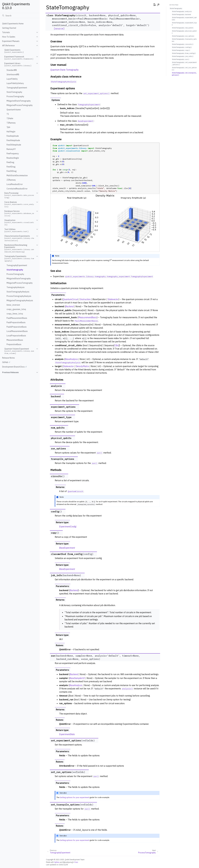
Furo (76, 862)
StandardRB (12, 70)
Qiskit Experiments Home (13, 24)
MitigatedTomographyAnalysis (20, 300)
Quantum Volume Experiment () (19, 351)
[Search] (20, 16)
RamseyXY (11, 149)
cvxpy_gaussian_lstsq (16, 309)
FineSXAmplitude (14, 145)
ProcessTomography (15, 96)
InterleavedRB (13, 75)
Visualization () (19, 222)
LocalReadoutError (15, 184)
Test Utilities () (16, 230)
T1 (8, 114)
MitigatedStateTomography (19, 101)
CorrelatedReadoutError (17, 189)
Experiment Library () (18, 64)
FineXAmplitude (13, 140)
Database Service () (19, 213)
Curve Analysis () (19, 204)
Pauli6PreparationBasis (17, 327)
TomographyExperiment (17, 88)
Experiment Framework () (19, 58)
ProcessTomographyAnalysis (19, 296)
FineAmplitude (13, 136)
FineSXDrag (12, 171)
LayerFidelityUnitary (15, 83)
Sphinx (57, 862)
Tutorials (6, 32)
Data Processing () (19, 195)
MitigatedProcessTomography (20, 105)
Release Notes (8, 358)
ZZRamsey (11, 180)
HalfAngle (11, 132)
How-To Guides (9, 37)
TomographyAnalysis (16, 287)
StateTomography (14, 92)
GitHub (5, 362)
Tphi (8, 127)
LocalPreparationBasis (16, 336)
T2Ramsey (11, 123)
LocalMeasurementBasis (17, 331)
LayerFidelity (12, 79)
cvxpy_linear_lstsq (15, 314)
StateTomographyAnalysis (18, 292)
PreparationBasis (14, 344)
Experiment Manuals (11, 41)
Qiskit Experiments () (14, 51)
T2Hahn (10, 118)
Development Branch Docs (13, 367)
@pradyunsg (68, 862)
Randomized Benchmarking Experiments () (19, 248)
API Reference (8, 46)
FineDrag (10, 162)
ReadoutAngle (13, 158)
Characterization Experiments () (19, 238)
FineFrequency (13, 154)
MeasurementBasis (15, 340)
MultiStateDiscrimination (17, 175)
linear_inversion (13, 305)
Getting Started (9, 28)
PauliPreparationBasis (16, 322)
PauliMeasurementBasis (17, 318)
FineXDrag (11, 167)
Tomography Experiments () (19, 259)
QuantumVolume (14, 110)
